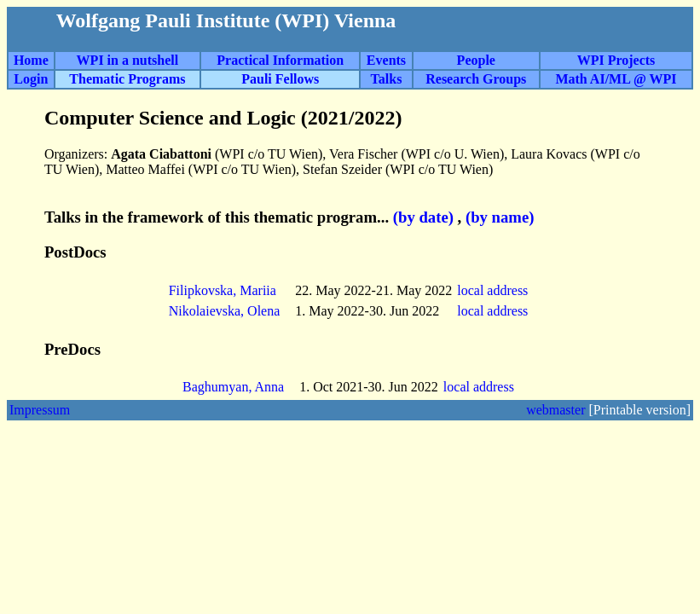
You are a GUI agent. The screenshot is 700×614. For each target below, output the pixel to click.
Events (386, 60)
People (476, 60)
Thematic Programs (127, 79)
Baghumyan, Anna (233, 387)
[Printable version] (639, 410)
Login (31, 79)
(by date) (423, 217)
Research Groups (476, 79)
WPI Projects (616, 60)
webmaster (555, 410)
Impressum (40, 410)
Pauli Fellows (280, 79)
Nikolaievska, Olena (225, 311)
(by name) (500, 217)
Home (31, 60)
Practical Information (280, 60)
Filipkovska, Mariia (223, 290)
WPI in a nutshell (128, 60)
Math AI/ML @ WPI (616, 79)
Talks (387, 79)
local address (494, 290)
